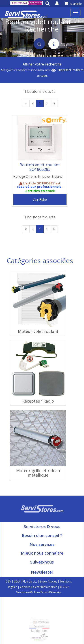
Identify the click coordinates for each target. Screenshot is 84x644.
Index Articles (49, 582)
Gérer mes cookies (45, 587)
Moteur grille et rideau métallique (38, 473)
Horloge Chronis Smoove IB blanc (38, 176)
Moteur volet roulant (38, 331)
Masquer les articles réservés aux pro (28, 70)
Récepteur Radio (38, 401)
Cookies (25, 587)
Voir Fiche (40, 200)
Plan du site (30, 582)
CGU (17, 582)
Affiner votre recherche (42, 64)
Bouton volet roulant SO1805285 (40, 167)
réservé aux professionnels (39, 187)
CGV (8, 582)
